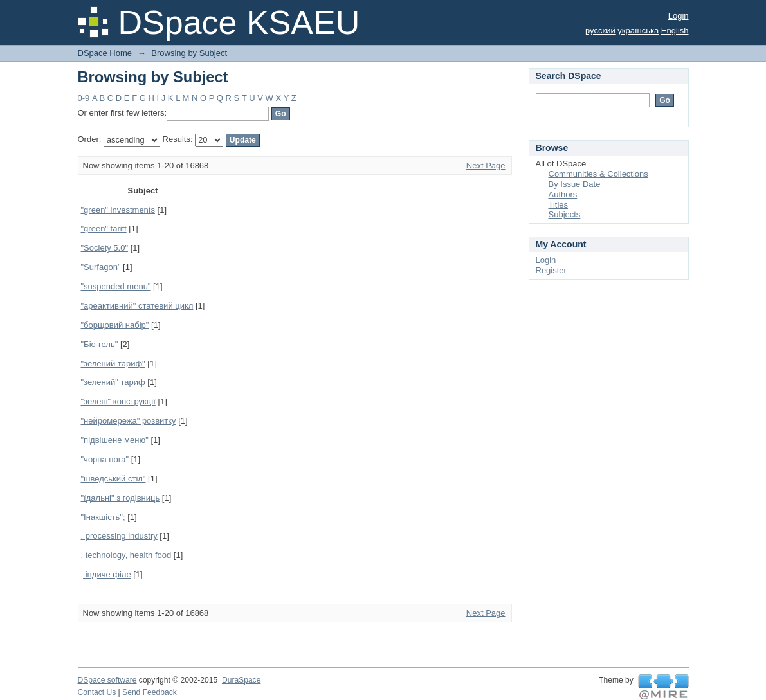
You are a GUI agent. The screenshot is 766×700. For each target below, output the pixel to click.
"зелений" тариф (113, 382)
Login (679, 16)
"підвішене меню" (115, 440)
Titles (559, 205)
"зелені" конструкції (118, 401)
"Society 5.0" (105, 248)
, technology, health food (126, 555)
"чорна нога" (105, 459)
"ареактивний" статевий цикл (137, 306)
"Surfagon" (101, 267)
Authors (563, 194)
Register (551, 270)
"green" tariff (104, 229)
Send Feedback (150, 692)
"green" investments (118, 210)
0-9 (84, 98)
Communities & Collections (598, 174)
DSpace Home (105, 53)
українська (638, 31)
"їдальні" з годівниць (121, 498)
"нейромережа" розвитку (129, 421)
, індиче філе (106, 574)
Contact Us (97, 692)
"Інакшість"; (103, 517)
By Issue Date (575, 184)
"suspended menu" (116, 286)
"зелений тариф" (113, 363)
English (675, 31)
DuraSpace (241, 680)
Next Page (486, 166)
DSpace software (107, 680)
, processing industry (119, 536)
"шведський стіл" (114, 479)
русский (600, 31)
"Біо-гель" (100, 344)
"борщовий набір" (115, 325)
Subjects (565, 214)
